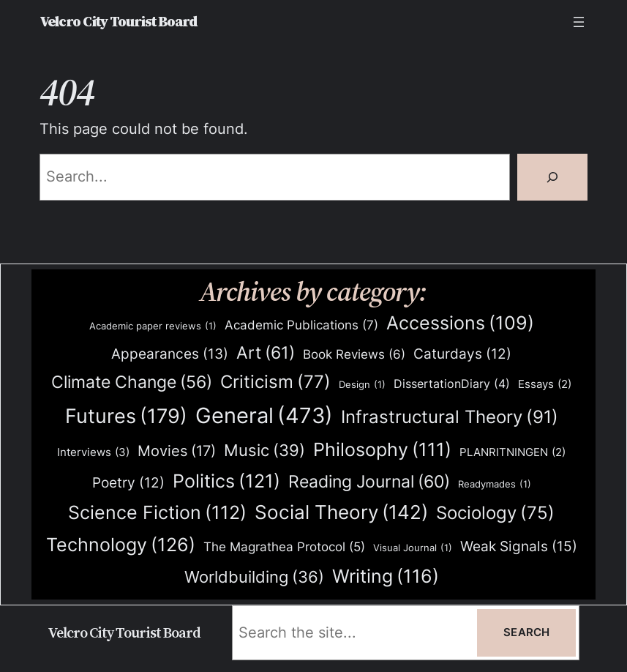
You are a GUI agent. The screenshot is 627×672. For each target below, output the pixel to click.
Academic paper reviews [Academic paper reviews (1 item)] (153, 326)
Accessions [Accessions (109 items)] (460, 323)
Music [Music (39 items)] (264, 451)
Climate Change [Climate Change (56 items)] (132, 382)
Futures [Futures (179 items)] (126, 416)
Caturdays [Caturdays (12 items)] (462, 354)
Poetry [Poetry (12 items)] (128, 483)
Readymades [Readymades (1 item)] (495, 484)
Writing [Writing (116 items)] (386, 576)
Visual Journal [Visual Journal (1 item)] (413, 548)
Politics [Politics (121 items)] (226, 481)
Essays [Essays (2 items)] (545, 385)
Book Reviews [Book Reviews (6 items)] (354, 355)
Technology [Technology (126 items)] (121, 544)
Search (526, 632)
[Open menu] (579, 22)
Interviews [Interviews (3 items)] (93, 452)
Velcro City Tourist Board (119, 22)
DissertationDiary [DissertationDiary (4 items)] (452, 384)
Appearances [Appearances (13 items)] (170, 354)
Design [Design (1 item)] (362, 385)
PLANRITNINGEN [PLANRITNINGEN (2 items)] (513, 453)
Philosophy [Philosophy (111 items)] (382, 450)
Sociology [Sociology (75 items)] (495, 514)
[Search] (552, 177)
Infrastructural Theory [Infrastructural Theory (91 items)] (450, 417)
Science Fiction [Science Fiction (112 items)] (157, 513)
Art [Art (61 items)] (266, 353)
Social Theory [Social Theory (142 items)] (341, 512)
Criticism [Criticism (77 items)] (275, 382)
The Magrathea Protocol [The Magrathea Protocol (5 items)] (284, 547)
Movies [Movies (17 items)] (177, 452)
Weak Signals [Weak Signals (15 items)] (519, 546)
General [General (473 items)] (264, 416)
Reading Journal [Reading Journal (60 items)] (369, 482)
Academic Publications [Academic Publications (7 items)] (301, 325)
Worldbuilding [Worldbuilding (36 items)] (254, 577)
